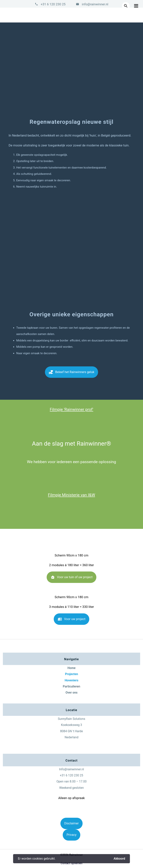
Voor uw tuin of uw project (71, 579)
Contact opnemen (71, 863)
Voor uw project (71, 620)
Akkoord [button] (119, 859)
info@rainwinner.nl (95, 4)
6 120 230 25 (74, 775)
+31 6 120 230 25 (53, 4)
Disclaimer (71, 823)
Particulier (70, 686)
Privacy (71, 835)
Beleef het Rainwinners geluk (72, 373)
